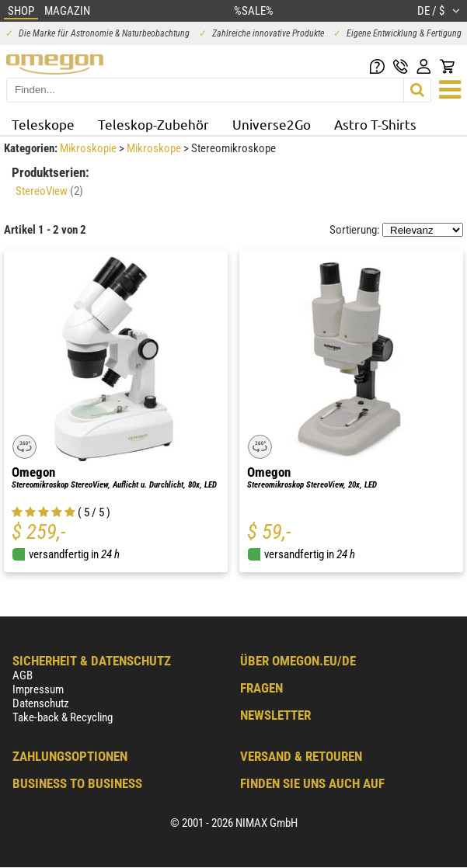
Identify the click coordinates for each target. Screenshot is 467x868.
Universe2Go (272, 124)
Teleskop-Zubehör (153, 124)
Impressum (38, 689)
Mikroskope (155, 148)
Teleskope (43, 124)
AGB (23, 675)
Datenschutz (41, 703)
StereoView (49, 191)
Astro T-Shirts (375, 124)
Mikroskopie (89, 148)
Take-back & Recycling (63, 717)
